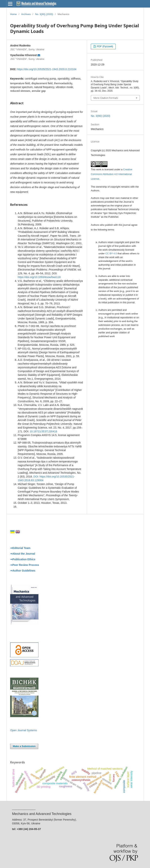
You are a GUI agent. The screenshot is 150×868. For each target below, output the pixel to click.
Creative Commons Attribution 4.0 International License (112, 174)
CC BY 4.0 (111, 253)
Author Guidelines (24, 571)
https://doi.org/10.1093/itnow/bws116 (39, 277)
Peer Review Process (26, 565)
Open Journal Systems (24, 730)
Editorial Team (21, 548)
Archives (26, 14)
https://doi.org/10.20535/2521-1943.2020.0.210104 (47, 69)
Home (13, 14)
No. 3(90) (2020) (44, 14)
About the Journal (24, 554)
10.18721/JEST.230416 (44, 431)
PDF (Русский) (105, 46)
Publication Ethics (24, 559)
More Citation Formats (106, 98)
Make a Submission (24, 746)
